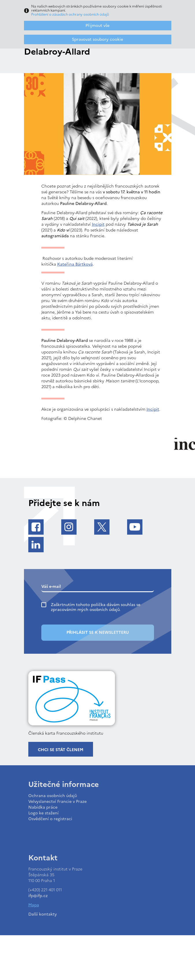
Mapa (34, 905)
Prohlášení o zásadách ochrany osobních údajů (70, 14)
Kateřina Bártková (75, 264)
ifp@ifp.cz (38, 896)
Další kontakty (43, 914)
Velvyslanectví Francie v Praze (57, 802)
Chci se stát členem (61, 750)
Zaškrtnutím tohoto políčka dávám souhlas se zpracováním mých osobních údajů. (96, 607)
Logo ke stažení (43, 813)
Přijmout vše (97, 26)
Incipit (98, 224)
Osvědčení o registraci (50, 819)
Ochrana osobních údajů (53, 796)
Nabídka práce (43, 807)
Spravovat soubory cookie (97, 39)
